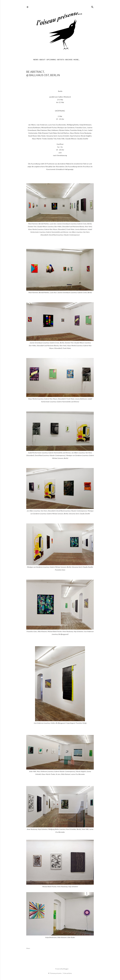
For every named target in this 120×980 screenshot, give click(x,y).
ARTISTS (61, 60)
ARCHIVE (69, 60)
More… (77, 60)
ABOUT (42, 60)
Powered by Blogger (60, 969)
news (36, 60)
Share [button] (28, 948)
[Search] (92, 7)
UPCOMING (51, 60)
